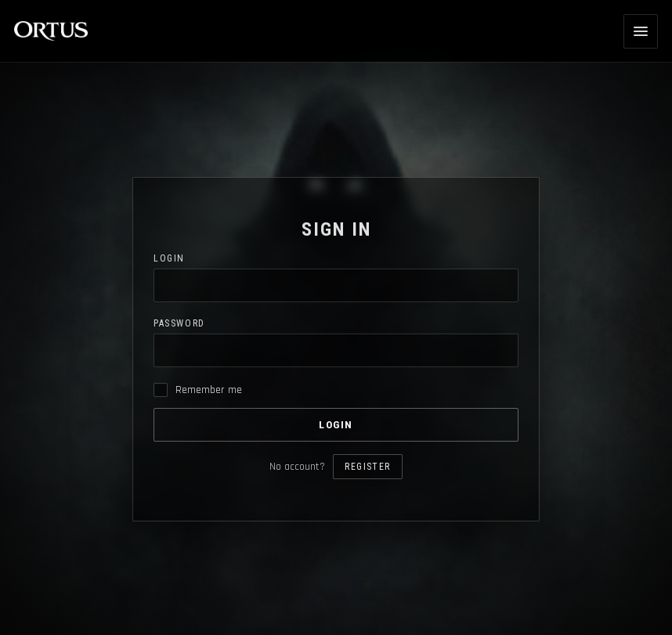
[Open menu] (641, 31)
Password (179, 323)
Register (367, 467)
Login (169, 258)
